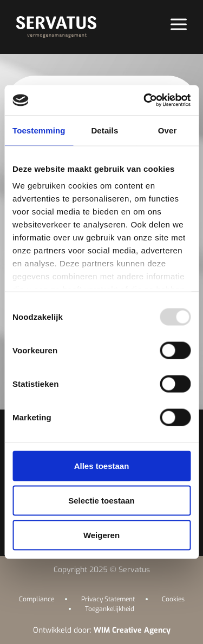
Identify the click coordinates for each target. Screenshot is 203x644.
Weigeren (101, 535)
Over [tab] (168, 130)
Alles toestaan (102, 465)
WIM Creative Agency (132, 630)
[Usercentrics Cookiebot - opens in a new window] (145, 100)
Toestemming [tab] (39, 130)
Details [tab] (104, 130)
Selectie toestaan (101, 500)
